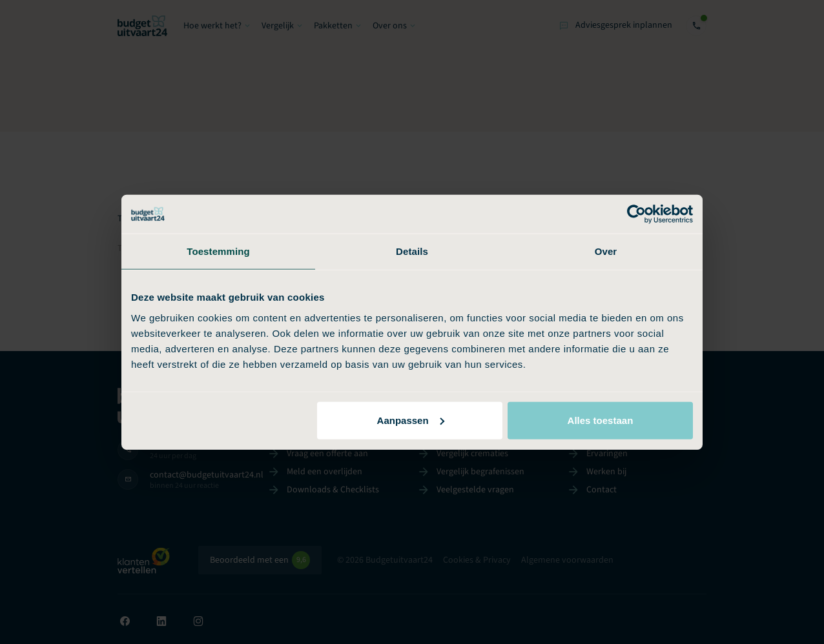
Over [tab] (606, 251)
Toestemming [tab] (218, 251)
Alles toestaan (601, 420)
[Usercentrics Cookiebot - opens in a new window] (636, 214)
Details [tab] (412, 251)
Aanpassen (411, 420)
